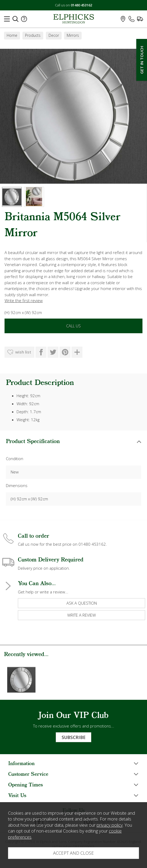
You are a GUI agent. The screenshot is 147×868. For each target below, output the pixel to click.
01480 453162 (81, 5)
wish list (23, 352)
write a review (82, 615)
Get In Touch (142, 60)
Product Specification (33, 442)
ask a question (82, 603)
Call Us (73, 326)
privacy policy (110, 825)
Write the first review (24, 300)
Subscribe (73, 737)
